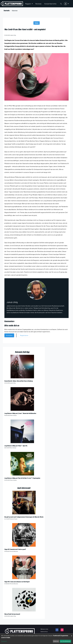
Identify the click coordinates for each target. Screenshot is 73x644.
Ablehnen (56, 641)
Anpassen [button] (4, 641)
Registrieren (24, 335)
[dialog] (36, 639)
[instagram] (62, 630)
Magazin (28, 4)
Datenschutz (44, 632)
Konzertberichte (50, 4)
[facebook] (57, 630)
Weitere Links (44, 629)
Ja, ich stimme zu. (65, 641)
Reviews (38, 4)
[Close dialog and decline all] (72, 635)
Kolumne (37, 23)
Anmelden (9, 335)
